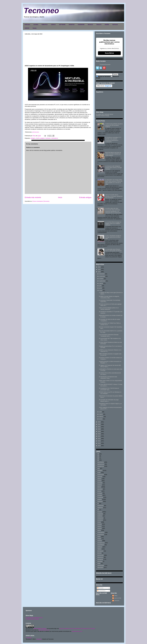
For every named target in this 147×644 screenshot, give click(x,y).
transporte (100, 559)
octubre (101, 279)
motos (99, 522)
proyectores (101, 535)
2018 (99, 434)
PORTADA (27, 25)
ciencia (99, 479)
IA (98, 503)
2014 (99, 443)
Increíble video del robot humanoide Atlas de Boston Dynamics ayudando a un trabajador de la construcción (113, 211)
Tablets (99, 549)
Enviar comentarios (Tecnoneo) (41, 201)
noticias (100, 528)
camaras (100, 477)
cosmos (100, 485)
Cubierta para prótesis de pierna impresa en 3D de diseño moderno (114, 125)
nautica (99, 526)
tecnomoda (100, 555)
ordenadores (55, 138)
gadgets (42, 138)
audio (99, 473)
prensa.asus (36, 132)
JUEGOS (27, 28)
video (99, 563)
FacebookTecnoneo (105, 64)
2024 (99, 272)
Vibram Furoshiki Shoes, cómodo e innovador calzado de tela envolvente (114, 196)
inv (98, 510)
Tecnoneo (41, 11)
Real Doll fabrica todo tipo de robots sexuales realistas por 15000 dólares (113, 154)
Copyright (39, 639)
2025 (99, 269)
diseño (38, 138)
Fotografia (100, 497)
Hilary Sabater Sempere (40, 629)
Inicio (60, 197)
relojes (99, 539)
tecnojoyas (100, 551)
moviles (100, 524)
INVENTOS (72, 25)
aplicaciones (101, 464)
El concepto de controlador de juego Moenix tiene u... (109, 400)
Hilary (116, 596)
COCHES (36, 25)
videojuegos (101, 565)
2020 (99, 429)
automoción (101, 475)
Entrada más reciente (33, 197)
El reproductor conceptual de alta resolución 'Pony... (108, 377)
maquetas (100, 514)
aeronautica (101, 462)
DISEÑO (107, 25)
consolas (100, 483)
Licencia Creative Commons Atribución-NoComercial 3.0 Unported (77, 629)
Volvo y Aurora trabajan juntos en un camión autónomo (109, 309)
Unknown (117, 601)
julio (100, 286)
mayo (101, 290)
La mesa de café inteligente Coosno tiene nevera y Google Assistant (113, 168)
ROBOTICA (45, 25)
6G (98, 458)
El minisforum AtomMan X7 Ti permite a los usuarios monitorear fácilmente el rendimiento (113, 140)
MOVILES (90, 25)
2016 (99, 439)
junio (101, 288)
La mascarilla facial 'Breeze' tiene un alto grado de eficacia (113, 250)
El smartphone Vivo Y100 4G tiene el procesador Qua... (109, 389)
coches (99, 481)
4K (98, 454)
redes (99, 537)
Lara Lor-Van (118, 598)
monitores (100, 520)
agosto (101, 283)
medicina (100, 516)
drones (99, 491)
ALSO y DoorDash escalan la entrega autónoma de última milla (113, 237)
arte (99, 468)
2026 (99, 267)
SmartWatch (101, 545)
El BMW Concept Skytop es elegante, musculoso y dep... (109, 297)
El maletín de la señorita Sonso (34, 618)
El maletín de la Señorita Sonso (105, 114)
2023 (99, 422)
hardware (48, 138)
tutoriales (100, 561)
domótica (100, 489)
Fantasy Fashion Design (103, 116)
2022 (99, 424)
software (100, 547)
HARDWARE (81, 25)
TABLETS (99, 25)
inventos (100, 512)
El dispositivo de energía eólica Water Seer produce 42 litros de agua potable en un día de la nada (114, 182)
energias (100, 495)
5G (98, 456)
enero (101, 419)
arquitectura (101, 466)
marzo (101, 414)
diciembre (102, 274)
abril (101, 412)
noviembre (102, 276)
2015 (99, 441)
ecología (100, 493)
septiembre (102, 281)
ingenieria (100, 508)
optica (99, 530)
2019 (99, 431)
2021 (99, 427)
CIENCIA (53, 25)
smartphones (101, 543)
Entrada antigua (85, 197)
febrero (101, 417)
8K (98, 460)
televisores (100, 557)
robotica (100, 541)
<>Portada (29, 638)
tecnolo (99, 553)
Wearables (100, 568)
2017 (99, 436)
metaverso (100, 518)
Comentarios (101, 591)
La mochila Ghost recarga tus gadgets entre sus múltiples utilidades (113, 223)
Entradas (100, 588)
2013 (99, 446)
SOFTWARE (62, 25)
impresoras (100, 506)
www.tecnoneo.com (44, 630)
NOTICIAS (115, 25)
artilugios (33, 138)
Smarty (35, 28)
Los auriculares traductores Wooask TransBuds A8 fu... (109, 335)
